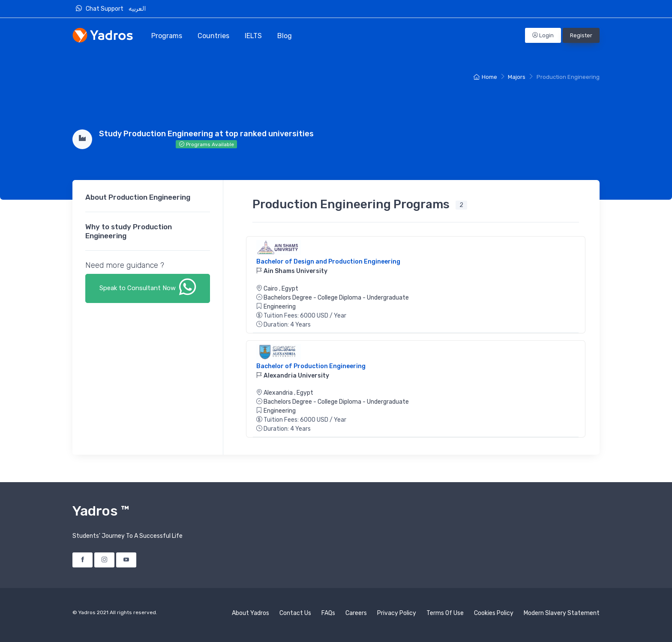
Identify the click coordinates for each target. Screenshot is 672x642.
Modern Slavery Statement (562, 613)
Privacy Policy (397, 613)
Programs (167, 36)
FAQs (328, 613)
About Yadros (250, 613)
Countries (213, 36)
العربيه (138, 9)
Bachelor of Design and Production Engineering (328, 262)
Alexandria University (293, 376)
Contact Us (295, 613)
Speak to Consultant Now (148, 287)
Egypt (290, 289)
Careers (356, 613)
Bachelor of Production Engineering (311, 366)
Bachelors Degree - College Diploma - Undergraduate (336, 298)
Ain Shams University (292, 271)
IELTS (253, 36)
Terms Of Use (445, 613)
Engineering (280, 307)
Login (543, 35)
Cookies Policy (494, 613)
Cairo (271, 289)
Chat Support (102, 9)
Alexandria (279, 393)
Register (581, 35)
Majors (517, 77)
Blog (285, 36)
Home (485, 77)
